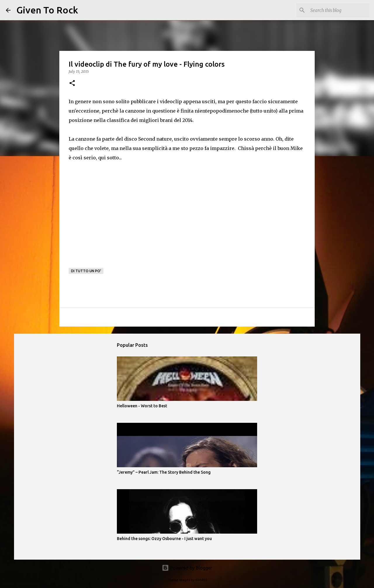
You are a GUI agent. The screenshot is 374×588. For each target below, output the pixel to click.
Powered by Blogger (187, 568)
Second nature (155, 139)
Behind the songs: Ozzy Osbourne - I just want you (164, 539)
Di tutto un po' (86, 271)
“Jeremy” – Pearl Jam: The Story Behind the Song (164, 472)
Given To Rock (47, 10)
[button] (72, 83)
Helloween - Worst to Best (142, 406)
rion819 (201, 580)
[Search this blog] (339, 10)
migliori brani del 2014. (166, 120)
